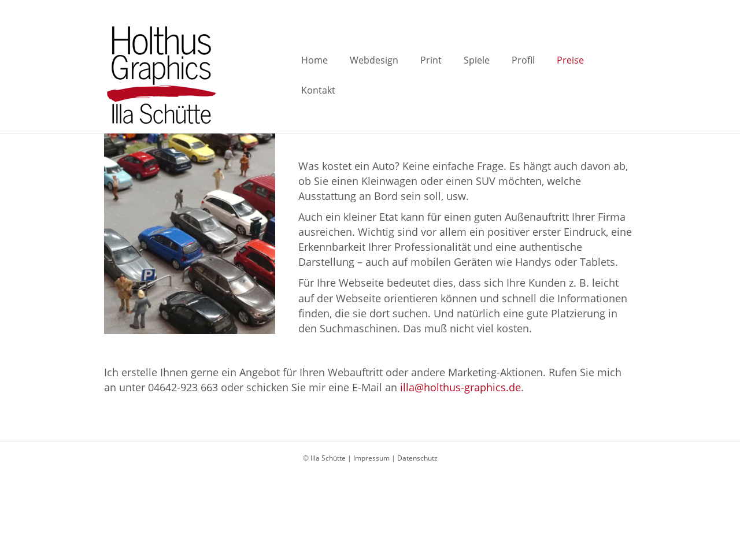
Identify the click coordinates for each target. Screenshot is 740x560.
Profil (520, 75)
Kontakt (619, 75)
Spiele (473, 75)
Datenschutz (417, 458)
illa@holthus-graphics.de (459, 387)
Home (311, 75)
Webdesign (371, 75)
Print (428, 75)
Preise (567, 75)
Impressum (371, 458)
